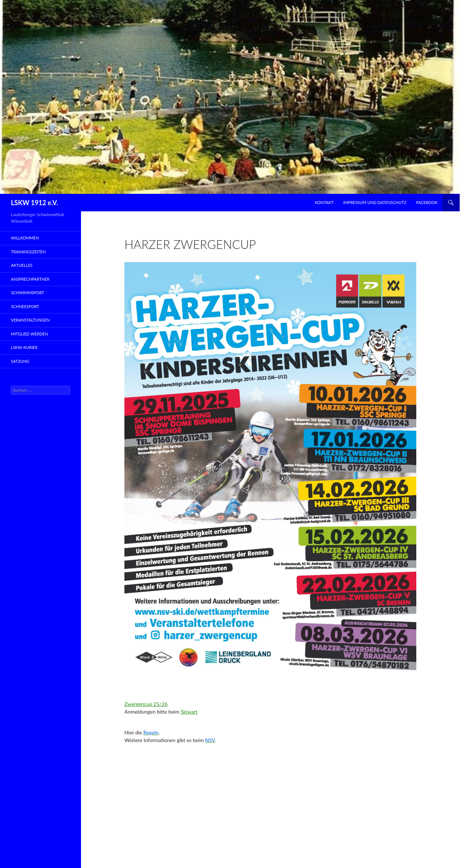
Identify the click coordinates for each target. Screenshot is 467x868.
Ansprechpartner (30, 279)
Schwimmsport (28, 293)
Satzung (20, 361)
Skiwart (189, 712)
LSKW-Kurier (24, 347)
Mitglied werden (29, 334)
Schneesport (25, 306)
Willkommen (25, 238)
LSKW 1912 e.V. (34, 203)
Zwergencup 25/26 (146, 704)
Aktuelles (22, 265)
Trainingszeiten (28, 252)
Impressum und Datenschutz (375, 202)
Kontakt (324, 202)
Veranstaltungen (30, 320)
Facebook (427, 202)
